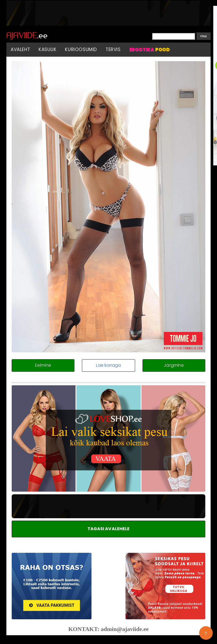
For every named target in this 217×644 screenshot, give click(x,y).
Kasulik (47, 49)
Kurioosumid (81, 49)
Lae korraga (108, 365)
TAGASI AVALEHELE (109, 529)
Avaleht (20, 49)
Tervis (113, 49)
